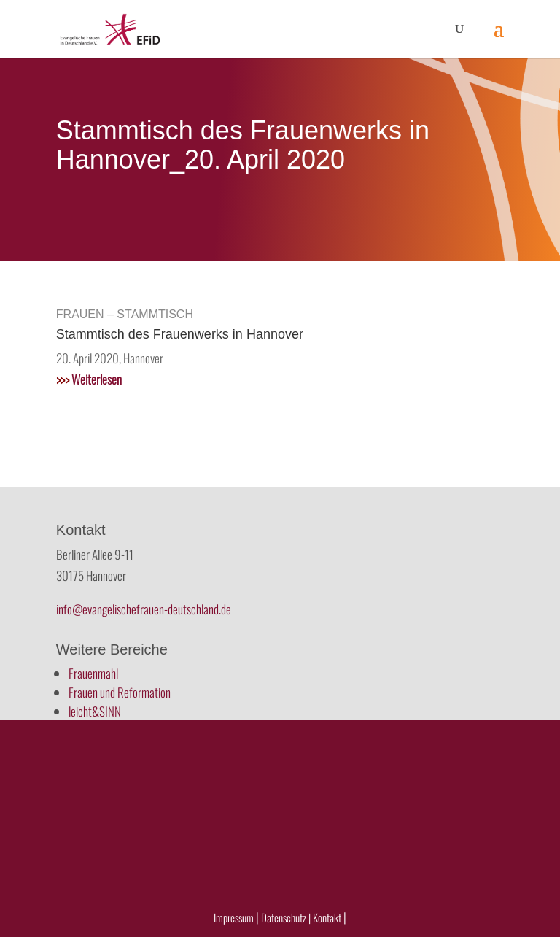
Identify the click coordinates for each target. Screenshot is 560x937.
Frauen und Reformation (120, 692)
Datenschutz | (286, 917)
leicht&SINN (95, 711)
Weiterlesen (89, 379)
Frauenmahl (93, 673)
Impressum (234, 917)
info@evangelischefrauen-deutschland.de (144, 609)
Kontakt (328, 917)
